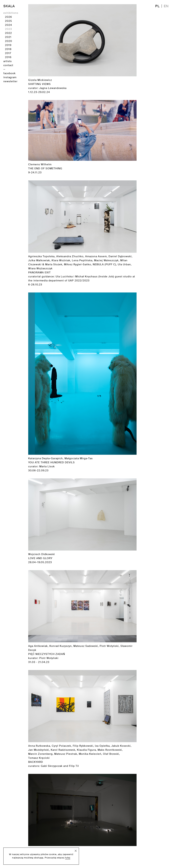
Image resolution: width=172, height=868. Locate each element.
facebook (9, 73)
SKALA (9, 6)
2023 (8, 29)
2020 (9, 41)
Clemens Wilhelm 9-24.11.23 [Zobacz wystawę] (82, 137)
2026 (8, 17)
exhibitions (11, 13)
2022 (8, 33)
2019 (8, 45)
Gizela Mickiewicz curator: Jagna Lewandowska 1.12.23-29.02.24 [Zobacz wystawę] (82, 49)
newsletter (10, 81)
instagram (10, 77)
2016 (8, 57)
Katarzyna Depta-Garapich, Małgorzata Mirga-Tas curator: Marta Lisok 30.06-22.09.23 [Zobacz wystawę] (82, 382)
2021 (8, 37)
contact (8, 65)
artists (8, 61)
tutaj (68, 858)
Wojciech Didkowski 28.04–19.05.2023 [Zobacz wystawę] (82, 521)
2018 (8, 49)
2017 (8, 53)
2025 (8, 21)
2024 (8, 25)
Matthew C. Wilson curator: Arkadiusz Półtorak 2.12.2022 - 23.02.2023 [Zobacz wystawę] (82, 819)
